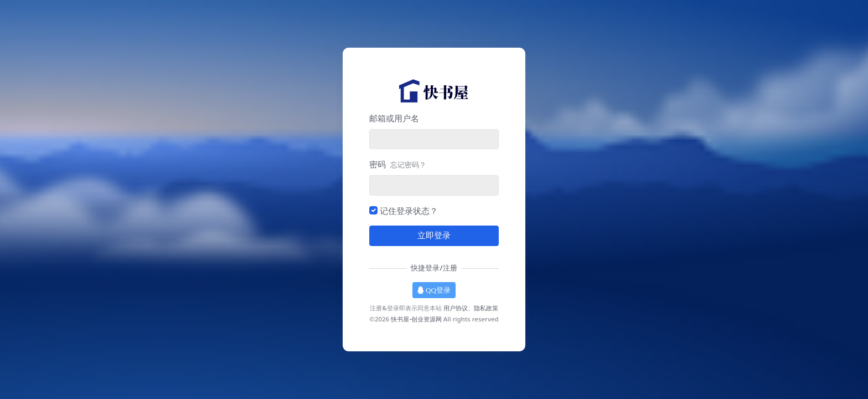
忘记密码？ (408, 165)
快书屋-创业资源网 (416, 319)
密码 (398, 164)
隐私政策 (486, 308)
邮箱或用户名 (394, 118)
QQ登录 (434, 290)
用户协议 (456, 308)
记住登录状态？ (409, 211)
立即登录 (434, 236)
